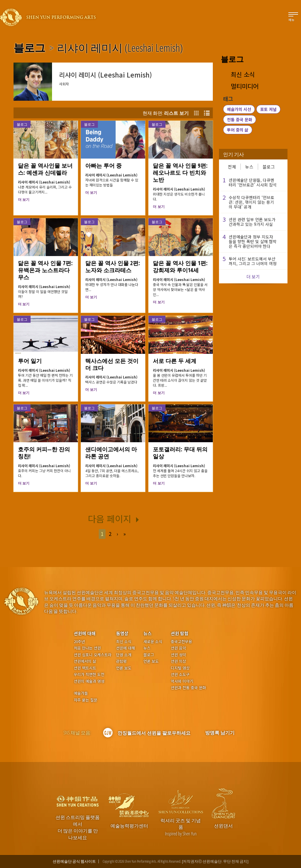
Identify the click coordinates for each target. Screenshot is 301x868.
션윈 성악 (178, 655)
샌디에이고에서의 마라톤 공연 (111, 453)
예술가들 (81, 693)
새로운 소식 (153, 642)
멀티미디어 (245, 86)
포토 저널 (268, 109)
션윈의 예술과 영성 (89, 681)
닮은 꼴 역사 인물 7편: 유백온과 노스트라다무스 (45, 270)
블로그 (29, 48)
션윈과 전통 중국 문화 (188, 688)
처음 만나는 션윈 (87, 648)
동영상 (122, 633)
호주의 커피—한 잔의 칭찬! (44, 453)
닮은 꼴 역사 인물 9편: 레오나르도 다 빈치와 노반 (180, 173)
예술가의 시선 (239, 109)
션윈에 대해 (85, 633)
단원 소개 (124, 655)
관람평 (121, 661)
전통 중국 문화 (240, 120)
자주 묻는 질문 (86, 700)
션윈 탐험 (180, 633)
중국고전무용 (181, 642)
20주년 (79, 642)
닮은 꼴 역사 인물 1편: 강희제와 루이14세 (180, 267)
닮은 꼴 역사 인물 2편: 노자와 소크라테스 (113, 267)
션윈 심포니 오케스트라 (93, 655)
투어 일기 (30, 361)
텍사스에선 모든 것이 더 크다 (112, 364)
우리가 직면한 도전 (89, 674)
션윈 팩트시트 (85, 668)
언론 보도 (124, 668)
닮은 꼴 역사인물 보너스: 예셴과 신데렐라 (45, 169)
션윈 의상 (178, 661)
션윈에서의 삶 (85, 661)
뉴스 (249, 167)
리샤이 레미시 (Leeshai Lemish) (120, 48)
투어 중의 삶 (238, 130)
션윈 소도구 (180, 674)
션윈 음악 (178, 648)
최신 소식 (243, 74)
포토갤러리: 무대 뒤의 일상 (180, 453)
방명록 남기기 (220, 733)
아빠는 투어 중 (103, 166)
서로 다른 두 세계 (175, 361)
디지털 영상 (180, 668)
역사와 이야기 (182, 681)
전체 (232, 167)
